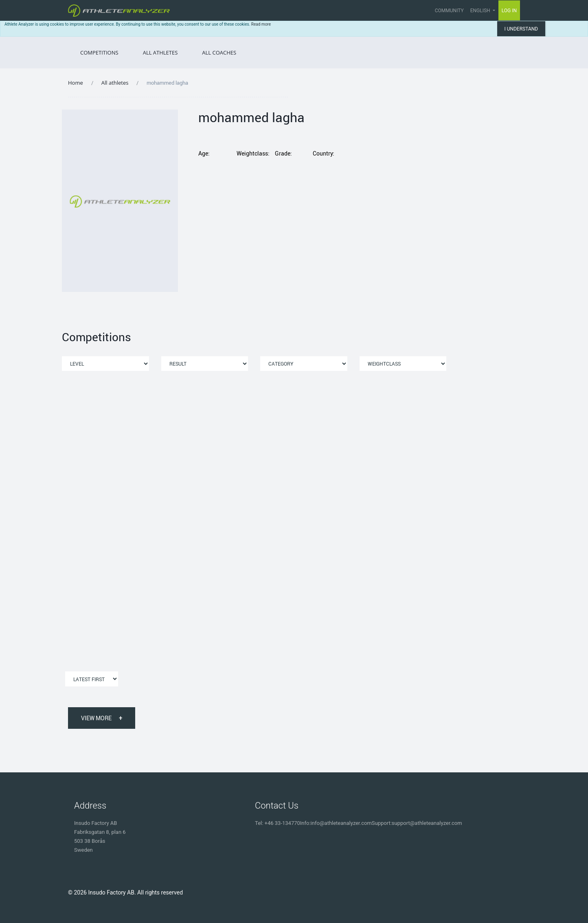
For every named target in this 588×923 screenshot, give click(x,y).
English (481, 11)
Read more (261, 24)
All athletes (115, 83)
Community (449, 11)
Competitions (99, 53)
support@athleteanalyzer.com (427, 823)
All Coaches (219, 53)
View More (102, 718)
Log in (509, 10)
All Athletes (160, 53)
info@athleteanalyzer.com (341, 823)
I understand (521, 29)
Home (76, 83)
